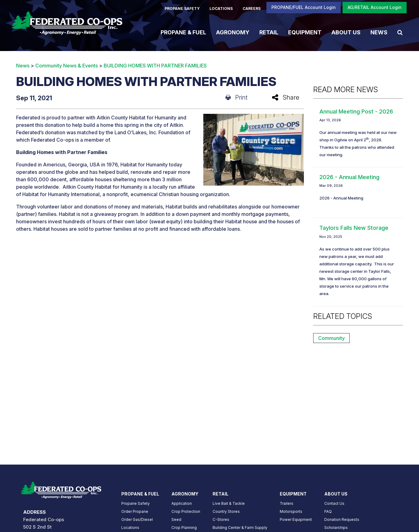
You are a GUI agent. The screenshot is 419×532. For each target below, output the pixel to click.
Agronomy (233, 32)
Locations (130, 528)
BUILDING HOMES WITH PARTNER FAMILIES (155, 66)
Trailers (287, 503)
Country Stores (226, 511)
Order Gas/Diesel (137, 519)
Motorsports (291, 511)
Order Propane (135, 511)
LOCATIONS (221, 9)
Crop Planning (184, 528)
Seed (176, 519)
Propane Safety (136, 503)
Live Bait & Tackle (229, 503)
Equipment (305, 32)
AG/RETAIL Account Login (375, 7)
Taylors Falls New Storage (354, 228)
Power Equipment (296, 519)
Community (331, 338)
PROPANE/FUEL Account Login (304, 7)
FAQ (328, 511)
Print (237, 97)
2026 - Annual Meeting (349, 177)
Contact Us (334, 503)
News (379, 32)
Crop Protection (186, 511)
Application (182, 503)
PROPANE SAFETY (182, 9)
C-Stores (221, 519)
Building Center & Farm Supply (240, 528)
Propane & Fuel (183, 32)
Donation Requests (342, 519)
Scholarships (336, 528)
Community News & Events (67, 66)
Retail (269, 32)
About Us (346, 32)
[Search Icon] (400, 32)
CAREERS (252, 9)
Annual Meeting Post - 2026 (356, 112)
